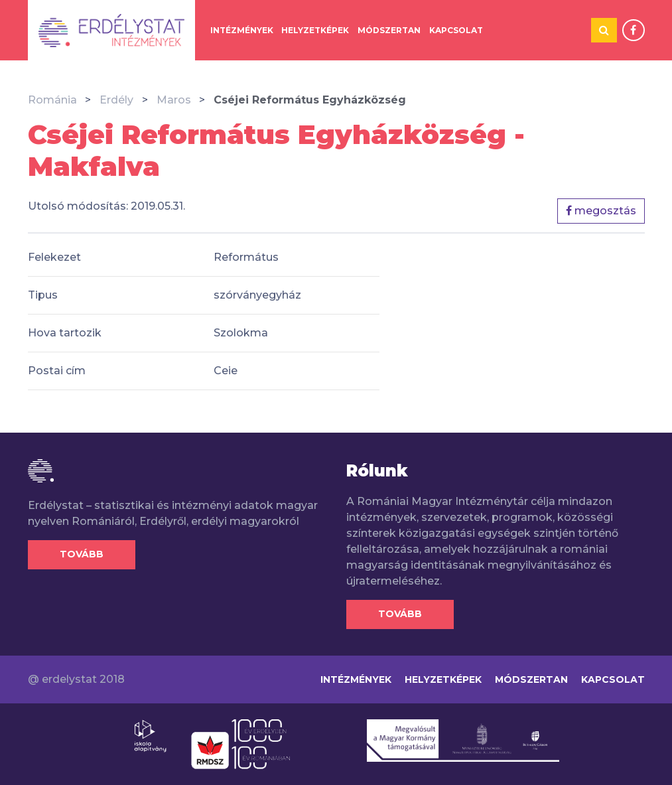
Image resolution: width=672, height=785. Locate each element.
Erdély (116, 100)
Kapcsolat (456, 30)
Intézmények (242, 30)
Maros (174, 100)
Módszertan (389, 30)
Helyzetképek (315, 30)
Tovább (82, 554)
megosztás (601, 211)
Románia (52, 100)
